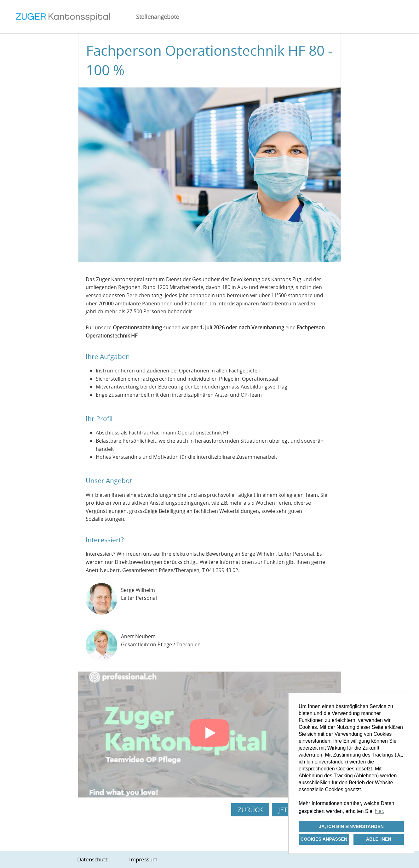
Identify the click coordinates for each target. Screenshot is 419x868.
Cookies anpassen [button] (324, 839)
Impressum (143, 859)
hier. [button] (380, 811)
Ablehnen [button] (379, 839)
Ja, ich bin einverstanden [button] (351, 826)
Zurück (250, 810)
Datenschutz (92, 859)
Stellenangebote (158, 17)
